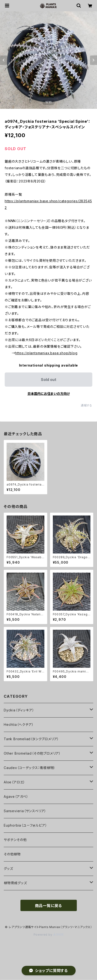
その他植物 (12, 854)
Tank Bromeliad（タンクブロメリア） (31, 739)
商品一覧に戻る (49, 906)
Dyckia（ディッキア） (19, 710)
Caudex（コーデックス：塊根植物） (30, 768)
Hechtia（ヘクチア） (19, 724)
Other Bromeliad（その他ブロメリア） (32, 753)
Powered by (49, 935)
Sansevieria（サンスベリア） (25, 811)
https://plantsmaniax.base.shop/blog (46, 353)
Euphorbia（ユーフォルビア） (25, 825)
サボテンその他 (15, 840)
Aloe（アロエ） (14, 782)
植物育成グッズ (15, 883)
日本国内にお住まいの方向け (49, 394)
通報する (87, 405)
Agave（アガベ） (16, 796)
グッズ (8, 868)
